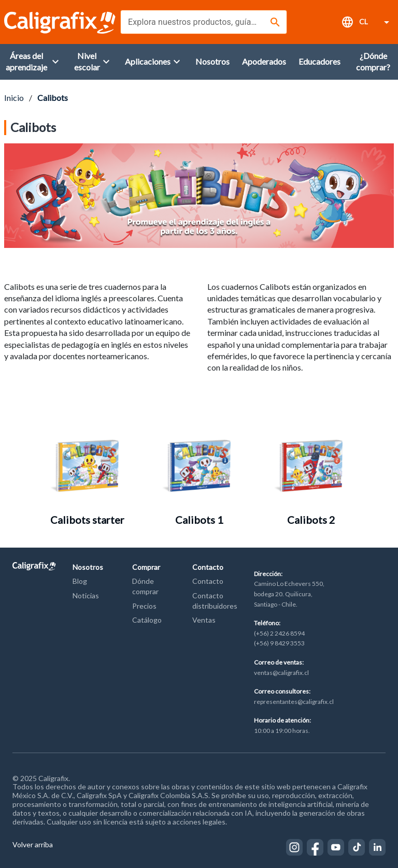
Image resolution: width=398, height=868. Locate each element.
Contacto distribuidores (215, 601)
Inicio (14, 98)
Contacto (208, 567)
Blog (80, 581)
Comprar (146, 567)
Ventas (204, 620)
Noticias (86, 595)
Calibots (53, 98)
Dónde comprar (145, 586)
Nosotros (88, 567)
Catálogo (147, 620)
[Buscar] (275, 22)
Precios (144, 606)
